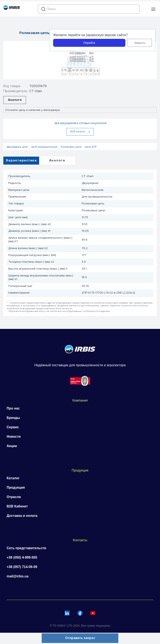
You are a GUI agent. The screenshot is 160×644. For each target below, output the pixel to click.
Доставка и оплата (22, 516)
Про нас (13, 408)
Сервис (13, 427)
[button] (153, 9)
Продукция (16, 487)
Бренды (13, 418)
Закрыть (140, 43)
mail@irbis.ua (18, 576)
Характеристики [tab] (21, 160)
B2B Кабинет (17, 506)
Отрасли (14, 497)
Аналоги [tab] (57, 160)
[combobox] (89, 9)
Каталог (13, 478)
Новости (14, 437)
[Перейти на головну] (12, 9)
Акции (12, 446)
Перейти (89, 43)
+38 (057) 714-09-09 (22, 567)
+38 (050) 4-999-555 (22, 557)
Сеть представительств (26, 548)
